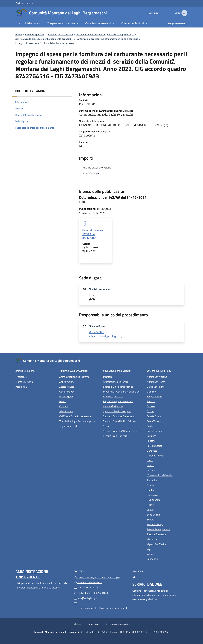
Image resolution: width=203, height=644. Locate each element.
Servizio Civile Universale (123, 436)
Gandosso (165, 450)
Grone (163, 460)
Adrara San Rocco (167, 382)
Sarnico (163, 509)
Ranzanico (165, 495)
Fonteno (164, 440)
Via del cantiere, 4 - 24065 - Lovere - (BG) (101, 577)
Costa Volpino (166, 421)
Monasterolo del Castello (167, 475)
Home (19, 34)
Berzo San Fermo (167, 386)
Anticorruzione (67, 382)
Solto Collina (166, 514)
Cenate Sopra (166, 416)
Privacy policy (94, 624)
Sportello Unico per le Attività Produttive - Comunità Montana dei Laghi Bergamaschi (122, 392)
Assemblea (21, 387)
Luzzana (151, 470)
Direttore (108, 377)
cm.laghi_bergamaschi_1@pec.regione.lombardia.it (100, 606)
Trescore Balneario (167, 534)
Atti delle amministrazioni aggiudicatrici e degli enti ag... (105, 34)
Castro (163, 411)
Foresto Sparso (167, 446)
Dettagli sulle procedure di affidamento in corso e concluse (107, 39)
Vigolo (163, 549)
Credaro (164, 426)
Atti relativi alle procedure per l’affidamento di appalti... (44, 39)
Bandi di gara (66, 397)
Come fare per (67, 392)
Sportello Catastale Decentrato (119, 416)
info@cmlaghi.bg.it (86, 598)
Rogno (163, 504)
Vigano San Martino (167, 544)
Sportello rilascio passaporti (117, 411)
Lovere (163, 465)
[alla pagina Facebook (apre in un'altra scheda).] (160, 13)
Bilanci (63, 401)
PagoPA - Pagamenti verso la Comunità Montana (123, 404)
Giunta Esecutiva (24, 382)
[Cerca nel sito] (184, 13)
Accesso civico (67, 387)
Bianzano (164, 391)
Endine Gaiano (167, 431)
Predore (164, 490)
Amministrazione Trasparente (74, 377)
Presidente (21, 377)
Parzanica (164, 480)
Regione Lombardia (25, 3)
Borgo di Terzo (167, 396)
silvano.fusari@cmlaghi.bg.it (107, 336)
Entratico (164, 436)
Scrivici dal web (147, 584)
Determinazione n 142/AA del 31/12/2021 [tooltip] (93, 234)
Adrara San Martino (167, 377)
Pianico (163, 485)
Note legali (77, 624)
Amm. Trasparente (35, 34)
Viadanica (164, 539)
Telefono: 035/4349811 (88, 582)
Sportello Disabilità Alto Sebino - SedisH (120, 424)
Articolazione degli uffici (115, 382)
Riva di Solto (166, 500)
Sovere (163, 519)
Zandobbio (165, 559)
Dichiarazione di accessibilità (118, 624)
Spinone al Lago (167, 524)
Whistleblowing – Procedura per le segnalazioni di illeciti (80, 424)
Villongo (164, 554)
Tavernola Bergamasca (167, 529)
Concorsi (64, 406)
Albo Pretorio (79, 411)
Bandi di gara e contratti (60, 34)
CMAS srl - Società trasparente (80, 416)
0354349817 (97, 332)
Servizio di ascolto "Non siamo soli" (121, 431)
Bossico (163, 401)
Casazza (164, 406)
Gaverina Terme (167, 455)
